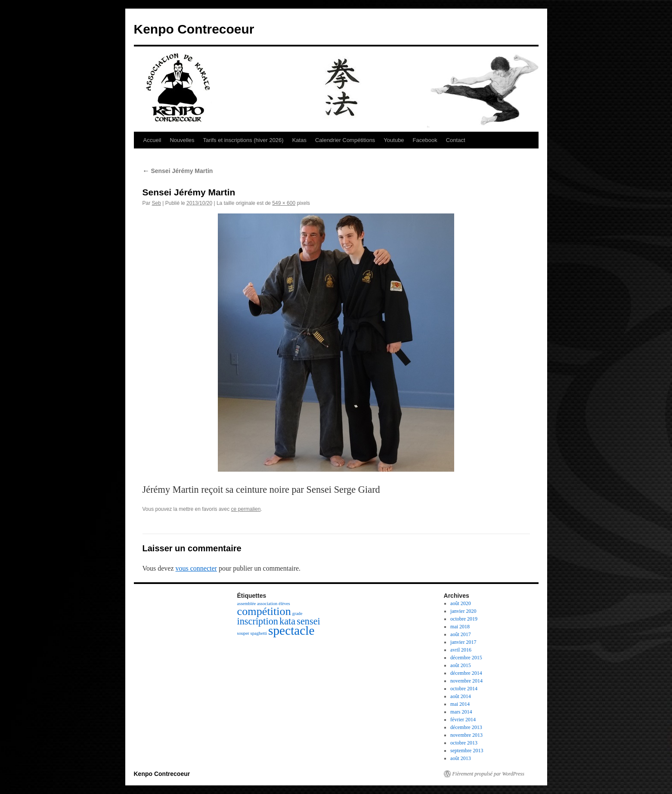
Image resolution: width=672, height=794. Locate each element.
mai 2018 (460, 627)
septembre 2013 (467, 751)
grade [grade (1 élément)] (297, 613)
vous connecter (196, 568)
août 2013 (461, 758)
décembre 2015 (466, 658)
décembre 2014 (466, 673)
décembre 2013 (466, 727)
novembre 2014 (466, 681)
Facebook (425, 140)
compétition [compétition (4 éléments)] (264, 611)
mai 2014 (460, 704)
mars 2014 (461, 712)
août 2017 (461, 634)
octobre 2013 (464, 743)
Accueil (152, 140)
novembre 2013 (466, 735)
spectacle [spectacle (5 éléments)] (291, 630)
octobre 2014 (464, 689)
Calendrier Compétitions (345, 140)
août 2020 (461, 603)
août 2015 (461, 665)
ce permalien (246, 509)
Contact (456, 140)
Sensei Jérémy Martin (178, 171)
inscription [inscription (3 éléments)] (258, 621)
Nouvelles (182, 140)
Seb (156, 203)
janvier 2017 (463, 642)
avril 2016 (461, 650)
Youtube (394, 140)
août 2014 (461, 696)
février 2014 (463, 720)
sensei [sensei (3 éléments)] (308, 621)
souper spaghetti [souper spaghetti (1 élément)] (252, 633)
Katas (299, 140)
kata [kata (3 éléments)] (287, 621)
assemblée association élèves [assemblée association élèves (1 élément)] (264, 604)
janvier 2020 (463, 611)
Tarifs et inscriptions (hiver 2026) (243, 140)
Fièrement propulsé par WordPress (488, 774)
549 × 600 (284, 203)
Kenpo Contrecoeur (194, 29)
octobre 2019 (464, 619)
